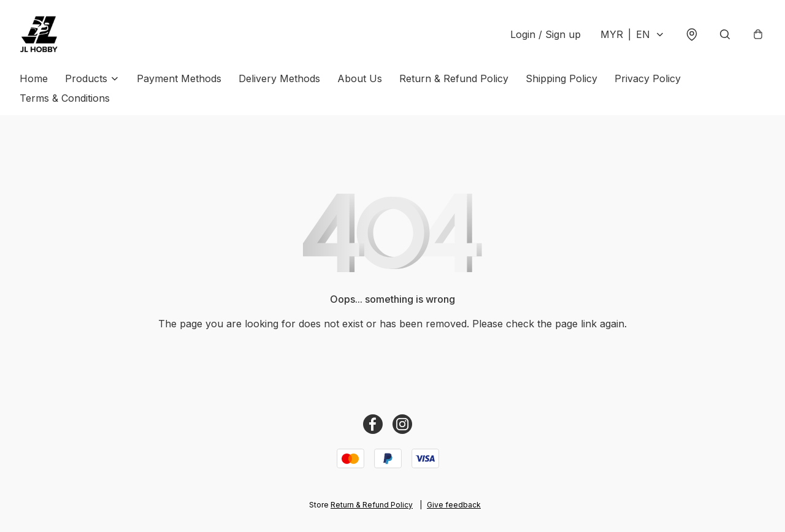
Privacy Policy (648, 78)
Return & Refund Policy (454, 78)
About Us (360, 78)
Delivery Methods (279, 78)
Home (34, 78)
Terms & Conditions (65, 98)
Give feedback (454, 505)
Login (546, 34)
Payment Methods (179, 78)
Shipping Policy (561, 78)
